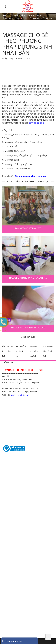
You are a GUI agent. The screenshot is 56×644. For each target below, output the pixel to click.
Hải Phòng (7, 591)
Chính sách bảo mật (10, 470)
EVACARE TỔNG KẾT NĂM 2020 (28, 228)
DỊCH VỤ (6, 485)
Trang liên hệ (7, 466)
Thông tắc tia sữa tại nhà (12, 494)
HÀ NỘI (6, 509)
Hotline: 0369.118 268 (11, 542)
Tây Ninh (7, 625)
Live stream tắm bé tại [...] (48, 351)
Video (39, 15)
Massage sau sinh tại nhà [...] (34, 351)
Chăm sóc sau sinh (10, 501)
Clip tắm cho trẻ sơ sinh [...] (8, 351)
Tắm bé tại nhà (8, 491)
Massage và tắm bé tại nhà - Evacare (28, 328)
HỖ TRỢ (6, 460)
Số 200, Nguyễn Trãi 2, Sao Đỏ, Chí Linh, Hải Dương (23, 539)
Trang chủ (7, 15)
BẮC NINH (7, 574)
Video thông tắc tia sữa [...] (21, 351)
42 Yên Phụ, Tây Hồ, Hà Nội (14, 515)
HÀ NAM (6, 608)
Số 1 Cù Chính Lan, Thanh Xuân (15, 518)
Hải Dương (8, 533)
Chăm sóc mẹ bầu (10, 498)
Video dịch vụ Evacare (24, 15)
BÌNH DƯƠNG (8, 550)
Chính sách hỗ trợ (9, 477)
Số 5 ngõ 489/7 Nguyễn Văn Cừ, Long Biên (20, 522)
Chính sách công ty (10, 473)
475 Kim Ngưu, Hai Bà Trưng (14, 525)
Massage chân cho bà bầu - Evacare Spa (28, 278)
